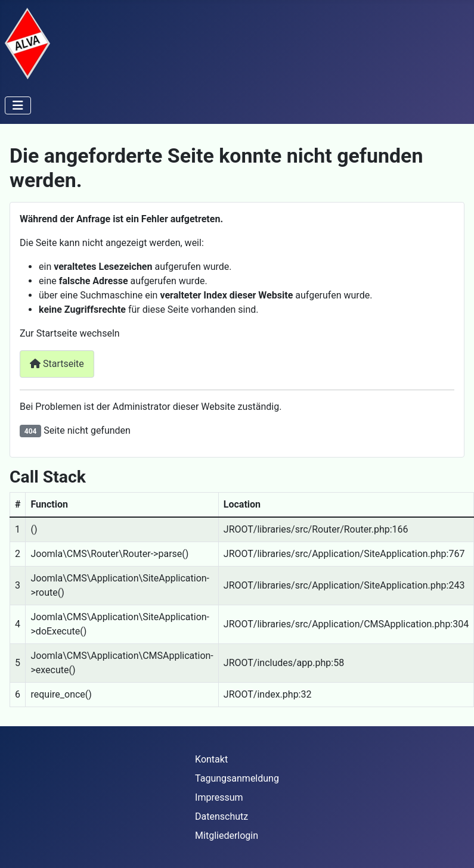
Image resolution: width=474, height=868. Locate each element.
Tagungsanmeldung (237, 778)
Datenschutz (221, 816)
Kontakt (211, 759)
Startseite (57, 364)
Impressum (219, 797)
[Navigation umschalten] (18, 105)
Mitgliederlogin (227, 836)
